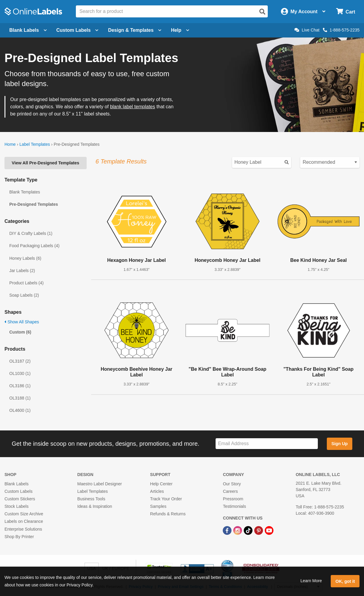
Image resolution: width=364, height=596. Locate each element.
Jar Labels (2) (22, 271)
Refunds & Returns (168, 514)
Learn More (311, 581)
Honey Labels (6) (25, 258)
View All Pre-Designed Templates (45, 163)
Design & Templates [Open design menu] (135, 30)
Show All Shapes (22, 322)
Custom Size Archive (24, 514)
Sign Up (339, 444)
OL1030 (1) (20, 373)
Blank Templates (25, 192)
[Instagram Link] (238, 530)
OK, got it (345, 581)
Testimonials (234, 506)
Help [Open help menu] (180, 30)
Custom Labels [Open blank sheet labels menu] (78, 30)
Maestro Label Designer (100, 484)
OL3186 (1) (20, 386)
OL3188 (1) (20, 398)
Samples (158, 506)
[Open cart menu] (346, 12)
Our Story (232, 484)
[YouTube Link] (269, 530)
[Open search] (262, 12)
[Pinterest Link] (259, 530)
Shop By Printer (19, 537)
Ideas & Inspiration (95, 506)
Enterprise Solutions (23, 529)
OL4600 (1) (20, 410)
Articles (157, 491)
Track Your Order (166, 499)
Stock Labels (16, 506)
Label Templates (35, 144)
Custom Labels (18, 491)
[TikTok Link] (249, 530)
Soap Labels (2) (24, 295)
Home (10, 144)
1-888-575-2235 (341, 30)
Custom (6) (20, 332)
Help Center (161, 484)
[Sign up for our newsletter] (267, 444)
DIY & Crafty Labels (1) (31, 233)
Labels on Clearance (24, 521)
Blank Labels (16, 484)
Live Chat (307, 30)
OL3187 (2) (20, 361)
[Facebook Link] (228, 530)
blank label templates (133, 107)
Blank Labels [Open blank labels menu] (28, 30)
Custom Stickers (20, 499)
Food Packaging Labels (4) (34, 246)
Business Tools (91, 499)
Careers (230, 491)
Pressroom (233, 499)
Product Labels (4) (26, 283)
